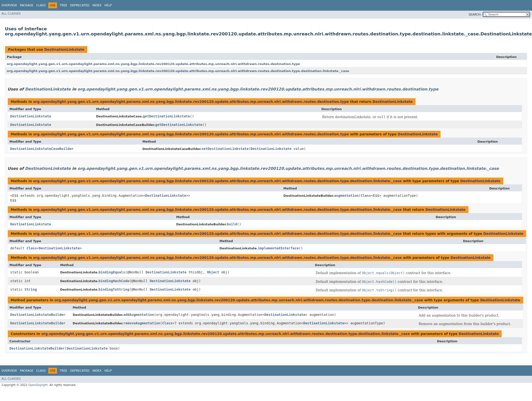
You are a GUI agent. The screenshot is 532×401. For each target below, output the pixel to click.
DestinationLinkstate (64, 49)
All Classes (11, 14)
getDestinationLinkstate (166, 116)
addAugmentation (139, 315)
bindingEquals (112, 272)
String (31, 289)
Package (27, 5)
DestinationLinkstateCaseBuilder (42, 149)
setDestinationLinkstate (225, 149)
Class (41, 5)
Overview (9, 5)
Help (108, 5)
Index (97, 5)
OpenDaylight (38, 385)
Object (213, 272)
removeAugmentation (142, 323)
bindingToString (114, 289)
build (232, 224)
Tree (63, 5)
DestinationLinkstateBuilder (38, 315)
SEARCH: (475, 15)
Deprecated (80, 5)
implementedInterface (278, 248)
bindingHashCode (114, 281)
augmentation (346, 196)
